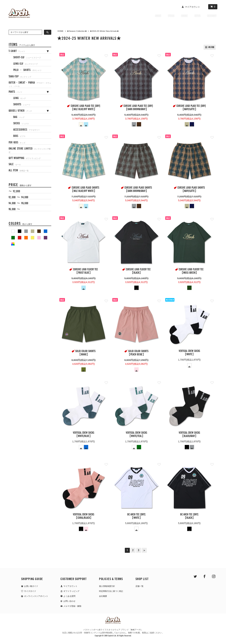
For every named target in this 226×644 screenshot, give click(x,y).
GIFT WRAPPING (25, 158)
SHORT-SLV (27, 57)
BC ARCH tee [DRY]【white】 (136, 516)
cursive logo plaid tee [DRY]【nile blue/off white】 (85, 108)
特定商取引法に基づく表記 (111, 591)
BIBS (19, 136)
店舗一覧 (139, 586)
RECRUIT (212, 16)
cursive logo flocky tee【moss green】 (191, 271)
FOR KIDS (17, 143)
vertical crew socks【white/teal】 (136, 434)
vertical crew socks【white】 (189, 353)
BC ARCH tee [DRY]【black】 (189, 516)
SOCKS (21, 123)
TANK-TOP (20, 77)
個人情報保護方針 (107, 586)
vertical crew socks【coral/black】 (84, 516)
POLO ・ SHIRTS (27, 70)
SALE (15, 164)
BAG (19, 117)
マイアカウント (192, 7)
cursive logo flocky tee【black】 (138, 271)
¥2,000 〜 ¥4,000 (18, 197)
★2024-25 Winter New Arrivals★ (104, 31)
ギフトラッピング (71, 591)
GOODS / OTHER (20, 111)
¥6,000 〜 (14, 209)
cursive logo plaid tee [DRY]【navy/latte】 (191, 108)
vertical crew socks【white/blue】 (84, 434)
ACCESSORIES (27, 130)
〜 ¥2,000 (14, 191)
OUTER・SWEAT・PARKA (30, 84)
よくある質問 (69, 596)
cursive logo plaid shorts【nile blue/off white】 (85, 189)
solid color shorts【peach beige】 (138, 353)
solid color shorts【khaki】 (85, 353)
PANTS (15, 92)
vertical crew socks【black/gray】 (189, 434)
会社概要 (103, 596)
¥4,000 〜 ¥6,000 (18, 203)
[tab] (30, 51)
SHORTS (22, 105)
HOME (158, 16)
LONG (20, 98)
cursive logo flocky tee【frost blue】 (85, 271)
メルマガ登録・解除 (72, 606)
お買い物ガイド (31, 586)
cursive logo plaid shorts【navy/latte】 (191, 189)
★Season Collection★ (77, 31)
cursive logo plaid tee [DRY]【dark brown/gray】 (138, 108)
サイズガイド (30, 591)
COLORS (20, 223)
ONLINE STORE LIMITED (30, 150)
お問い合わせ (69, 601)
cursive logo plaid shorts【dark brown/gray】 (138, 189)
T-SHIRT (17, 51)
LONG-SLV (25, 64)
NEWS (197, 16)
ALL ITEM (19, 170)
